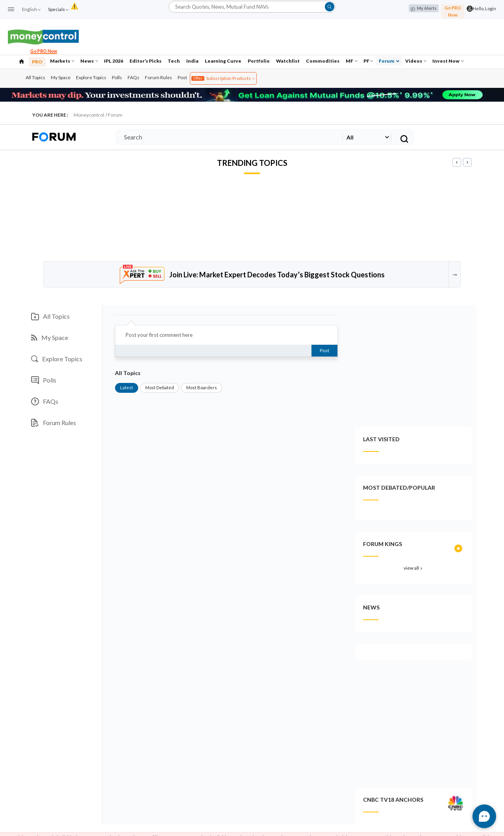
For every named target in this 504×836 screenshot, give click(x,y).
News (89, 61)
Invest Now (448, 61)
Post (182, 77)
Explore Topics (91, 77)
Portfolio (259, 61)
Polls (117, 77)
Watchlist (288, 61)
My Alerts (424, 8)
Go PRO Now (453, 11)
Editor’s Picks (145, 61)
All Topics (35, 77)
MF (352, 61)
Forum (389, 61)
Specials (58, 9)
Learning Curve (223, 61)
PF (368, 61)
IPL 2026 (114, 61)
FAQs (133, 77)
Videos (416, 61)
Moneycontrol (89, 115)
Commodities (323, 61)
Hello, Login (485, 8)
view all (414, 568)
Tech (174, 61)
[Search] (228, 137)
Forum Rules (158, 77)
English (31, 9)
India (192, 61)
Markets (62, 61)
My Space (61, 77)
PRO (37, 62)
